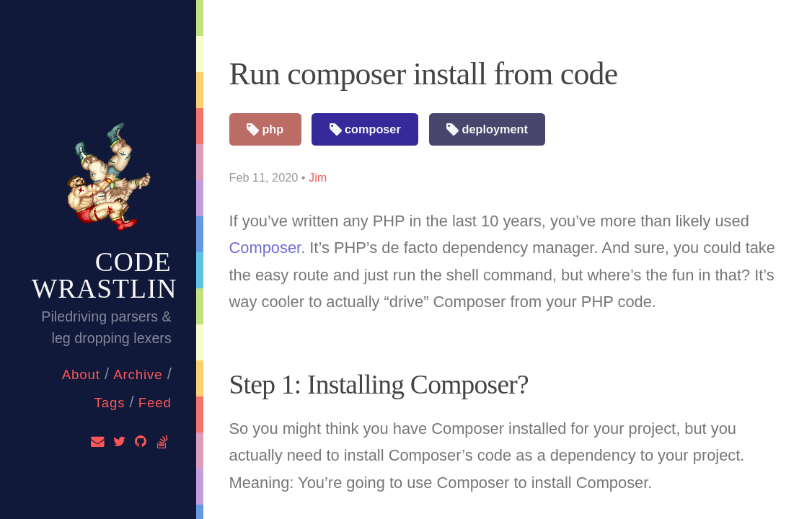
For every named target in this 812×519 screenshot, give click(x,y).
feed (155, 403)
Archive (138, 374)
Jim (318, 177)
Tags (109, 403)
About (81, 374)
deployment (487, 130)
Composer (265, 248)
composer (365, 130)
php (265, 130)
